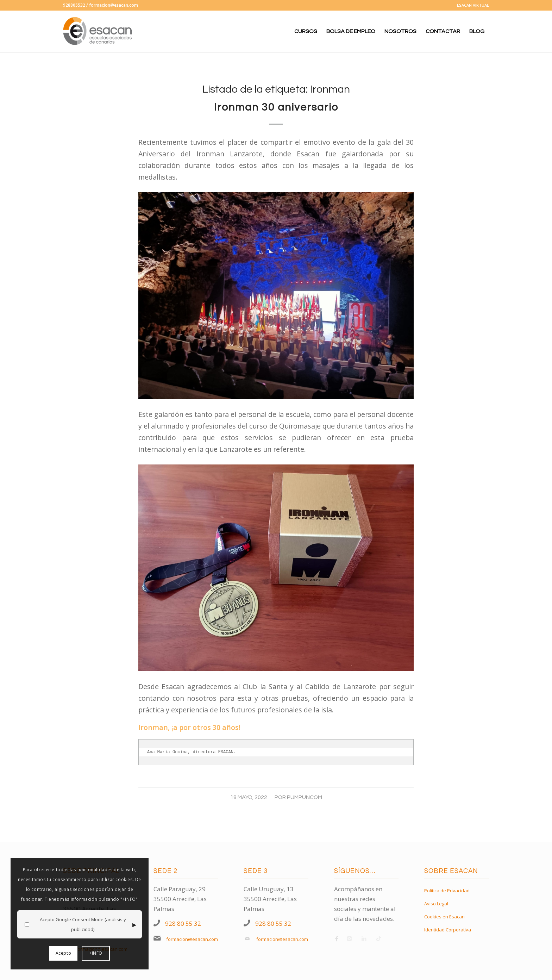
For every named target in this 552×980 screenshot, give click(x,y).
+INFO (96, 953)
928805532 (74, 5)
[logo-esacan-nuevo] (98, 31)
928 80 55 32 (183, 923)
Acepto (64, 953)
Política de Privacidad (447, 891)
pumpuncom (305, 797)
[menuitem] (471, 5)
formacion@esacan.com (114, 5)
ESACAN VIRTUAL (473, 5)
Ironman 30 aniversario (276, 107)
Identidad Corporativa (448, 930)
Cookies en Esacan (444, 917)
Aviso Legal (436, 904)
